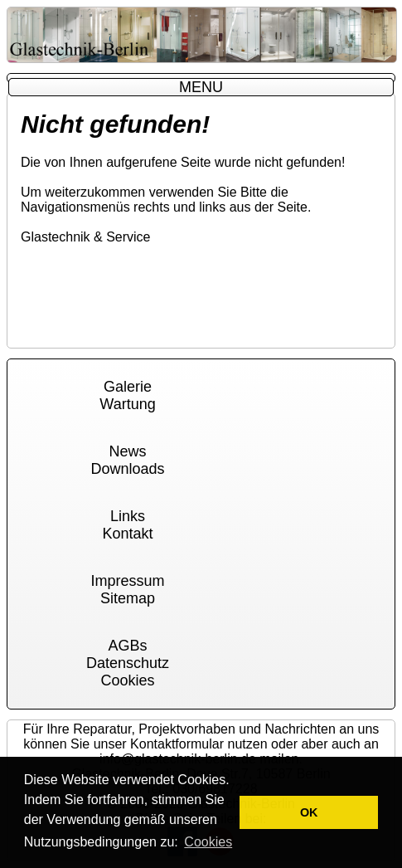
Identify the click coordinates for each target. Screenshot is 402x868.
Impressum (127, 581)
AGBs (127, 646)
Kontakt (127, 534)
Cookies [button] (208, 842)
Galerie (128, 387)
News (127, 451)
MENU (201, 87)
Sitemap (128, 598)
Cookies (127, 680)
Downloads (127, 469)
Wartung (127, 404)
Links (128, 516)
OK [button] (309, 812)
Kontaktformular (177, 744)
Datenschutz (128, 663)
